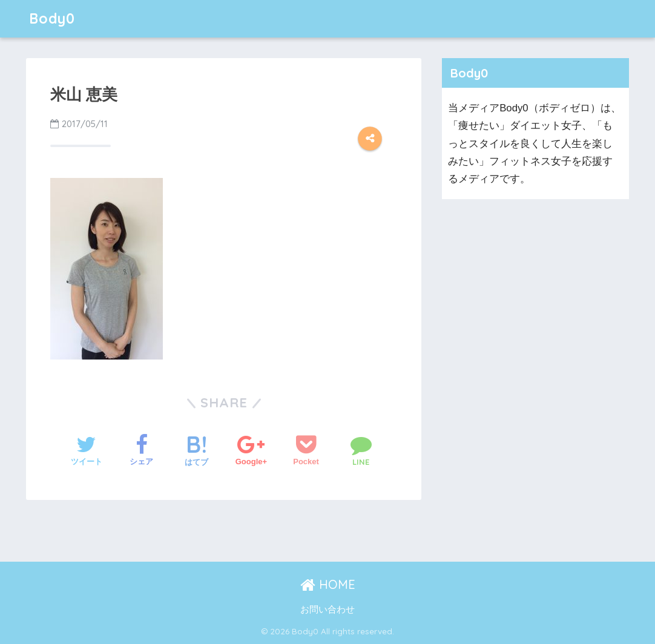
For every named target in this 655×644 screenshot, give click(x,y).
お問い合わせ (327, 609)
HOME (328, 584)
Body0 (52, 18)
